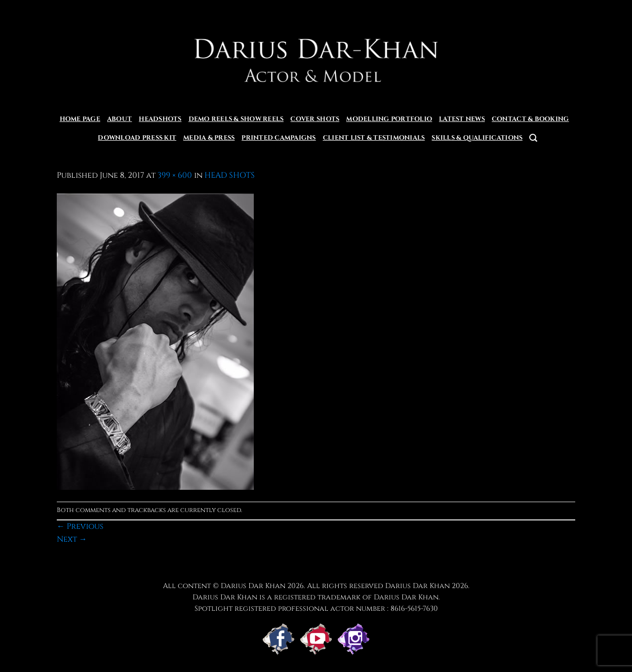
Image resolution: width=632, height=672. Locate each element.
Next (72, 539)
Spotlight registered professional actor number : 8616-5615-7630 (316, 609)
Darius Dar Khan (417, 586)
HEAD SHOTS (230, 175)
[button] (533, 138)
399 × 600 (175, 175)
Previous (80, 526)
